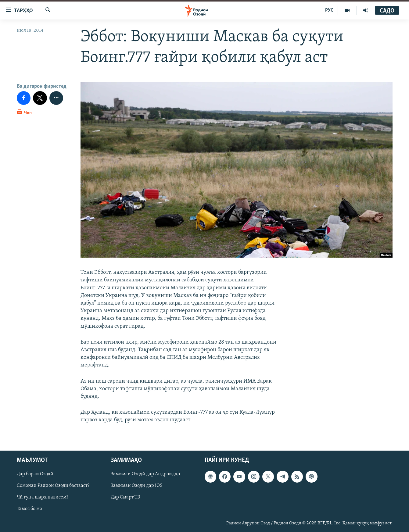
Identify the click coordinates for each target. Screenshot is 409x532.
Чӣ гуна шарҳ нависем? (43, 498)
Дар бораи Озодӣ (35, 474)
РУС (329, 10)
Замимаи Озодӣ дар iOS (137, 486)
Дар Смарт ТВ (125, 498)
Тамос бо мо (29, 509)
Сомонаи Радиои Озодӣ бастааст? (53, 486)
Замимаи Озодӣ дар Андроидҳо (145, 474)
